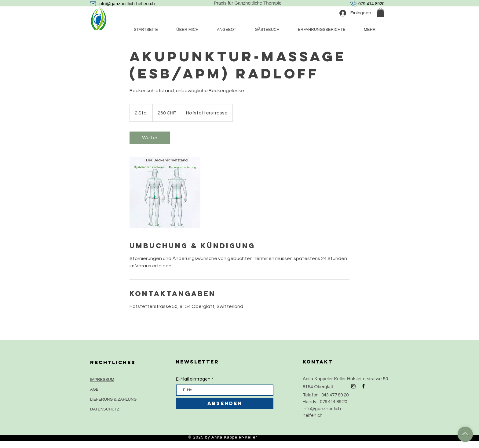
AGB (94, 389)
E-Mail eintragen (193, 379)
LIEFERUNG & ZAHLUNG (113, 399)
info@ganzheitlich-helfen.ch (127, 4)
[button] (380, 12)
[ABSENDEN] (225, 403)
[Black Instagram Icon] (353, 386)
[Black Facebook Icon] (363, 386)
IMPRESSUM (102, 379)
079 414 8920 (371, 4)
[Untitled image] (165, 193)
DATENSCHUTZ (105, 409)
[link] (150, 138)
